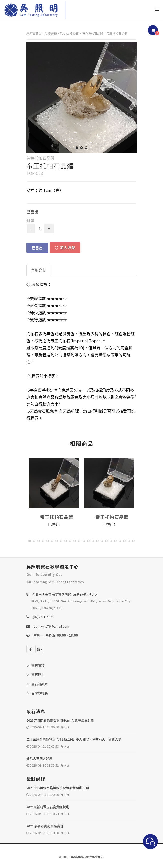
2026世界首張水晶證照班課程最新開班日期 (58, 788)
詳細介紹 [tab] (38, 270)
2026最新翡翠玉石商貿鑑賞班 (48, 807)
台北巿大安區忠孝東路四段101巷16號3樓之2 (64, 595)
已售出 (37, 248)
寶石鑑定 (38, 675)
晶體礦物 (51, 33)
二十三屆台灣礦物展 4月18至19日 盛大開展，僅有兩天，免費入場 (74, 739)
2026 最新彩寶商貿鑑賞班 (45, 826)
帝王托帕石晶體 (117, 33)
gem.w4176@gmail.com (51, 626)
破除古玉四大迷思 (39, 758)
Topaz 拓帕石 (69, 33)
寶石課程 (38, 666)
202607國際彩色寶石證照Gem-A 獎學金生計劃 (60, 720)
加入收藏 (65, 247)
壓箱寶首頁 (34, 33)
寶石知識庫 (39, 684)
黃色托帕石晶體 (93, 33)
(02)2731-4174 (43, 617)
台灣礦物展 (39, 693)
